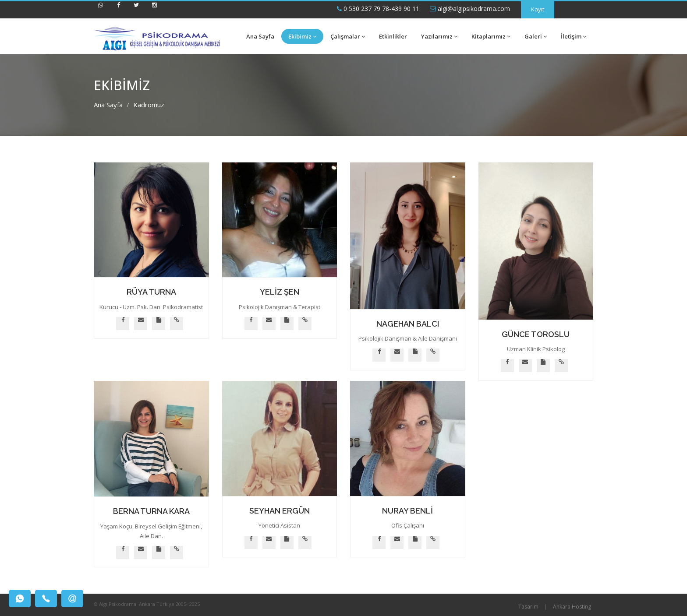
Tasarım (528, 607)
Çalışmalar (348, 36)
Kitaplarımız (491, 36)
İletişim (574, 36)
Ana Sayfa (260, 36)
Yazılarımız (439, 36)
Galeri (536, 36)
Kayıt (538, 9)
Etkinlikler (393, 36)
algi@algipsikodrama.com (470, 9)
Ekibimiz (302, 36)
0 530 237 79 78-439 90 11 (378, 9)
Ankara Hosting (572, 607)
